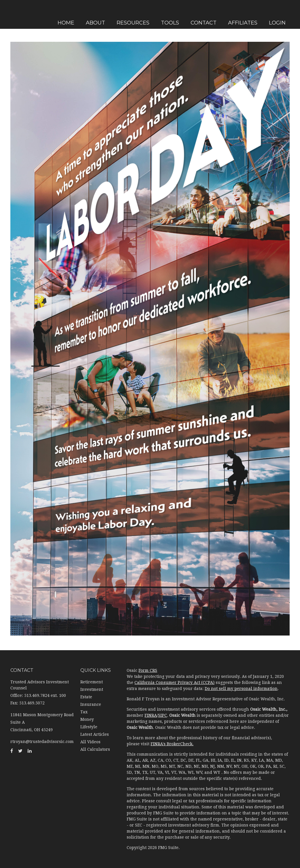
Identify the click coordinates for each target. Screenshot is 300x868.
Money (87, 719)
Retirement (92, 682)
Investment (92, 689)
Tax (84, 712)
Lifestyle (89, 727)
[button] (136, 14)
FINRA (151, 715)
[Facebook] (6, 292)
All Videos (90, 742)
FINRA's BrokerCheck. (172, 744)
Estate (86, 697)
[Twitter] (6, 304)
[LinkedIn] (6, 315)
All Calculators (95, 749)
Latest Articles (95, 734)
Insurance (91, 704)
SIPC (163, 715)
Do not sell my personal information (241, 689)
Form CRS (148, 670)
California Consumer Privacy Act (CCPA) (174, 682)
